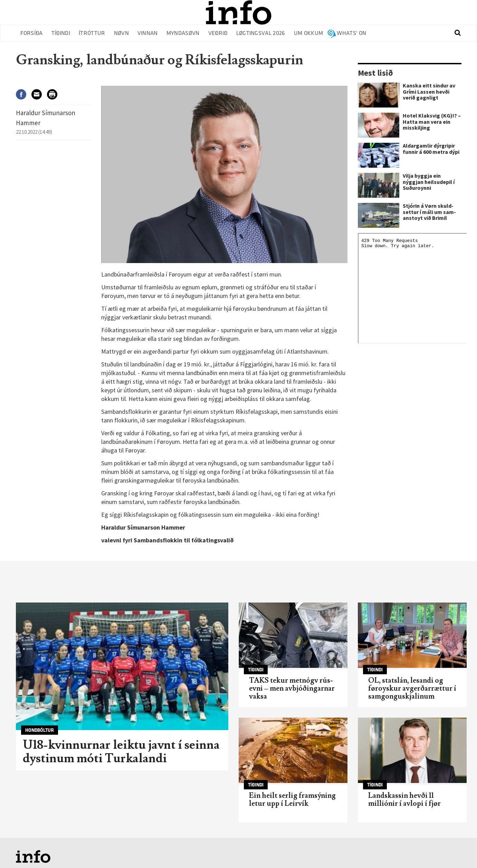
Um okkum (309, 33)
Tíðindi (61, 33)
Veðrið (218, 33)
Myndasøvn (183, 33)
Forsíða (32, 33)
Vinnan (148, 33)
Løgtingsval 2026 (261, 33)
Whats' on (351, 33)
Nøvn (121, 33)
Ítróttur (92, 33)
